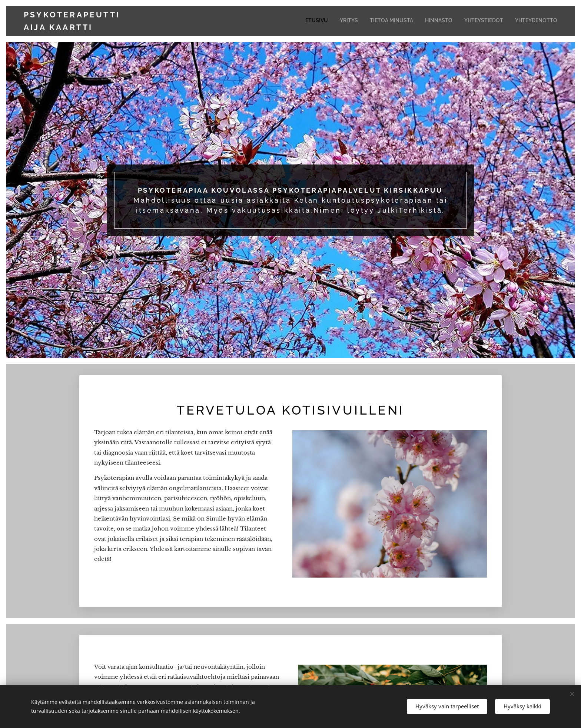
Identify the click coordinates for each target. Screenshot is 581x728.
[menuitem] (500, 21)
